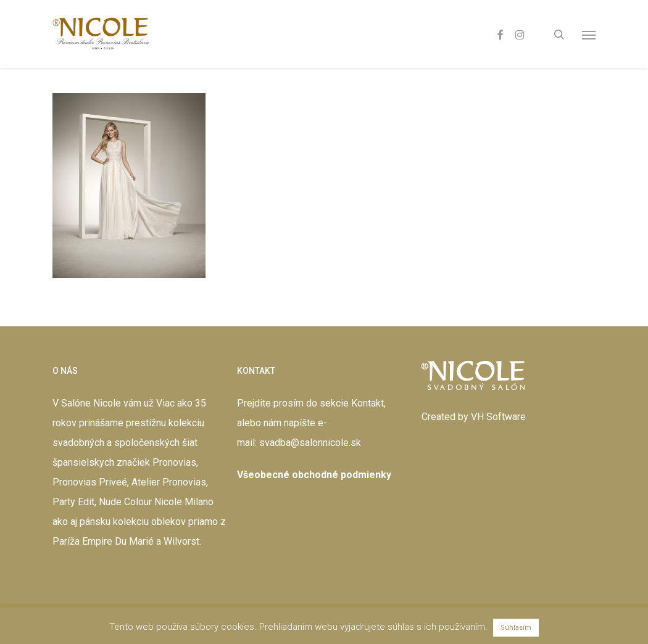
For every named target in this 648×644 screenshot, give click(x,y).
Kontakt (368, 403)
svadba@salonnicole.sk (310, 443)
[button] (589, 35)
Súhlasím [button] (516, 628)
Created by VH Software (474, 417)
